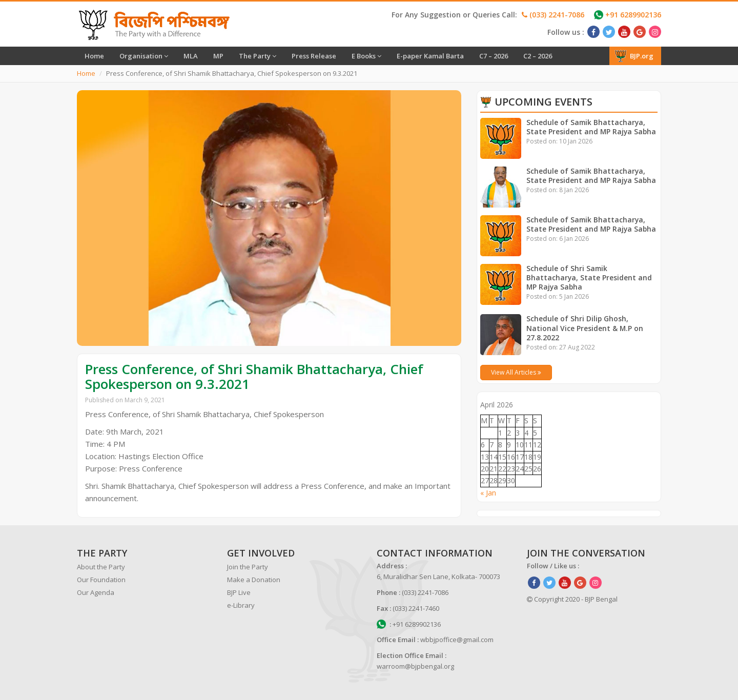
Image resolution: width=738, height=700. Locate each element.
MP (218, 56)
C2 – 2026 (538, 56)
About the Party (101, 567)
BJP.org (634, 56)
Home (94, 56)
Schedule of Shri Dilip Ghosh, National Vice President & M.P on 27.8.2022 (585, 328)
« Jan (488, 493)
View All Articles (516, 372)
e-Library (241, 605)
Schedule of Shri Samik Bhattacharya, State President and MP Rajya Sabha (589, 277)
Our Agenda (96, 592)
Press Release (314, 56)
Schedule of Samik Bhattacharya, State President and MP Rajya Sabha (592, 127)
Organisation (144, 56)
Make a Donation (254, 580)
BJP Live (239, 592)
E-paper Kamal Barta (430, 56)
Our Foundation (101, 580)
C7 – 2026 (494, 56)
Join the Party (248, 567)
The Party (258, 56)
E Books (366, 56)
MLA (191, 56)
